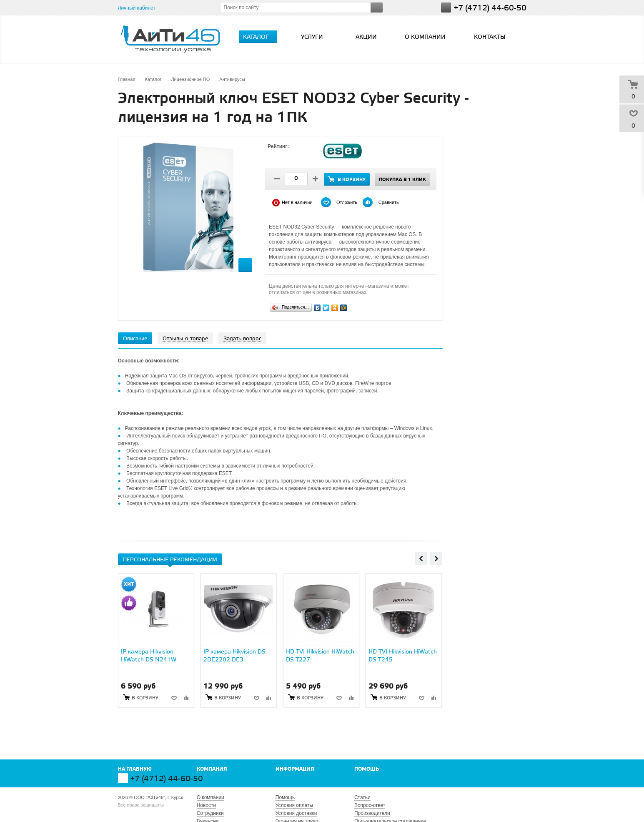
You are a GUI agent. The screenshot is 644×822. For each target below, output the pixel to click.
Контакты (490, 37)
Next (436, 558)
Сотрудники (210, 813)
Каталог (259, 37)
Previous (421, 558)
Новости (206, 805)
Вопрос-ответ (370, 805)
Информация (295, 769)
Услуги (316, 37)
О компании (425, 37)
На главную (135, 769)
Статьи (362, 797)
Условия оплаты (294, 805)
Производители (372, 813)
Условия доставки (296, 813)
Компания (212, 769)
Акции (366, 37)
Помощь (367, 769)
